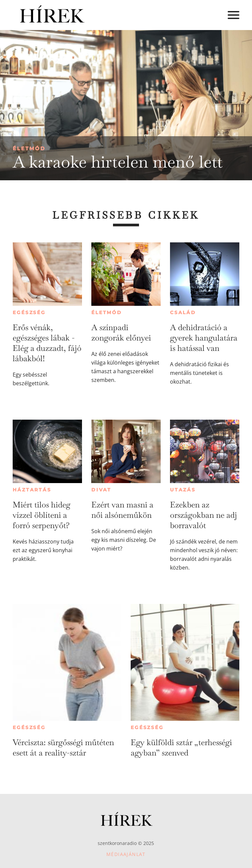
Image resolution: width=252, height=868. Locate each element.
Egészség (29, 312)
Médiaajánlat (126, 854)
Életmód (29, 148)
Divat (101, 490)
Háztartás (32, 490)
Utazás (183, 490)
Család (183, 312)
